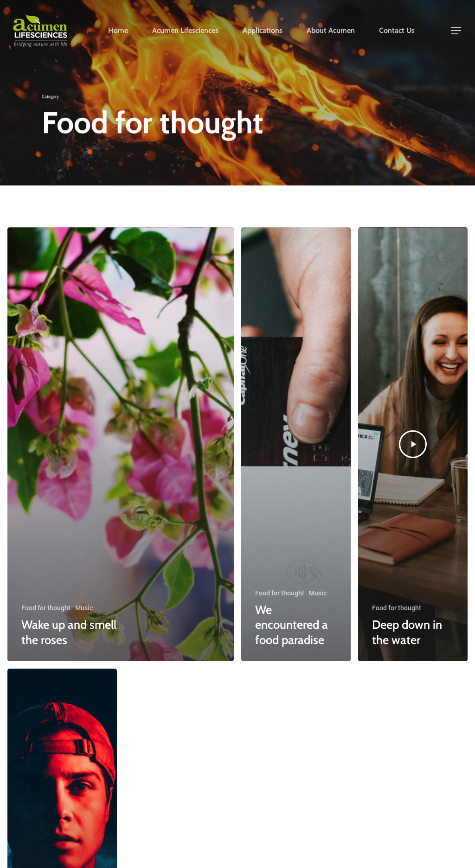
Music (84, 608)
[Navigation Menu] (456, 32)
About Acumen (331, 32)
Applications (263, 32)
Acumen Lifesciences (185, 32)
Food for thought (46, 608)
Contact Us (397, 32)
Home (118, 32)
